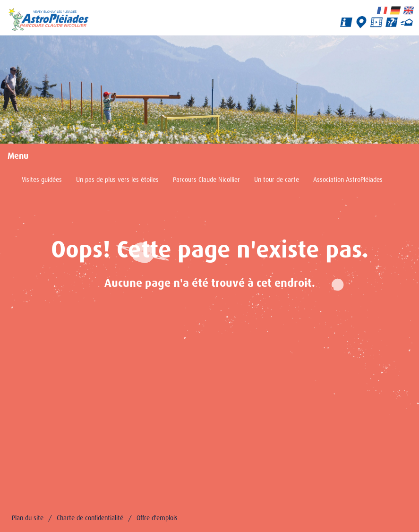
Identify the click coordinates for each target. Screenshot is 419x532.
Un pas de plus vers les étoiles (117, 180)
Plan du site (28, 518)
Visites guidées (42, 180)
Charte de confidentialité (90, 518)
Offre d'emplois (157, 518)
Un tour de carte (277, 180)
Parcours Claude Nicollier (206, 180)
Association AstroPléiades (348, 180)
